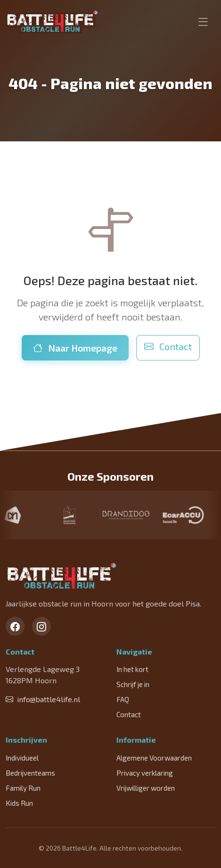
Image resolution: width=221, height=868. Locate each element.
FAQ (123, 699)
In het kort (132, 669)
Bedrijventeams (30, 773)
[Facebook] (15, 626)
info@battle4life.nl (43, 699)
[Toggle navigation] (203, 22)
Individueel (22, 758)
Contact (168, 346)
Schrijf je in (133, 684)
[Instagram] (41, 626)
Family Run (23, 788)
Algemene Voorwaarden (154, 758)
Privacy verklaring (145, 773)
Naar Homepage (75, 348)
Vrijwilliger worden (146, 788)
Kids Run (19, 803)
